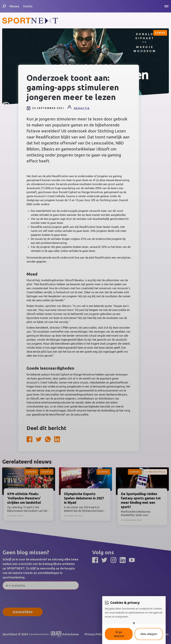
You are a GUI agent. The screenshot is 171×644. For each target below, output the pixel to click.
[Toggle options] (134, 623)
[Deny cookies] (149, 634)
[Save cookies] (119, 634)
